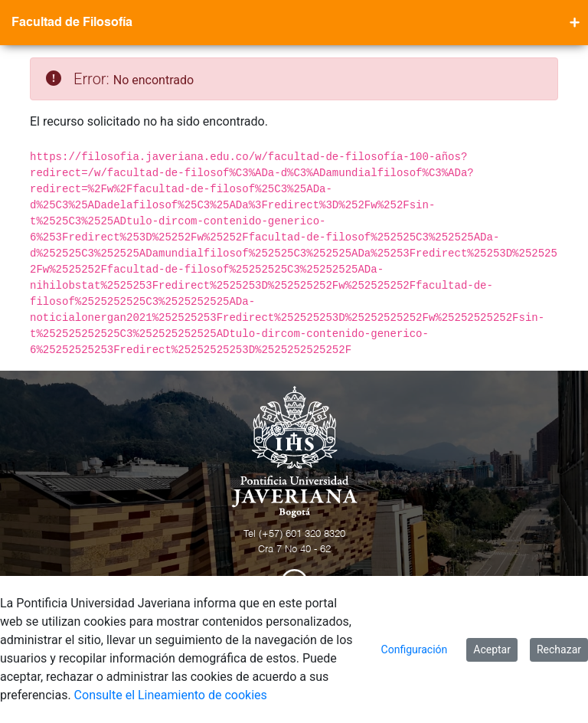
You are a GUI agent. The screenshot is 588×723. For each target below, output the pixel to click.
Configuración (415, 649)
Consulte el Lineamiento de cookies (171, 695)
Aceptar (492, 649)
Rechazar (559, 649)
